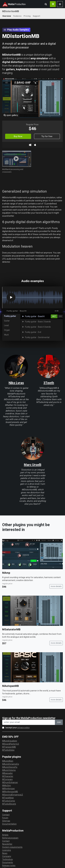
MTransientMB (9, 747)
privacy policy (23, 728)
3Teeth (49, 383)
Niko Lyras (16, 383)
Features (17, 16)
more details (56, 586)
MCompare (7, 779)
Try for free (47, 136)
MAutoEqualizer (10, 741)
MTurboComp (9, 801)
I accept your (17, 728)
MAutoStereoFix (10, 767)
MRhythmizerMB (10, 792)
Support (36, 16)
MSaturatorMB (11, 629)
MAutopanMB (10, 686)
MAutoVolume (9, 770)
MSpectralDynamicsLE (13, 795)
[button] (46, 4)
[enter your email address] (29, 722)
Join (59, 722)
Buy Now (18, 136)
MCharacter (8, 776)
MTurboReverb (9, 804)
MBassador (7, 773)
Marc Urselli (33, 465)
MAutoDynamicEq (11, 764)
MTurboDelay (8, 750)
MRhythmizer (9, 789)
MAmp (6, 573)
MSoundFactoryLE (11, 744)
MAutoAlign (8, 761)
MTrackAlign (8, 798)
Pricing (27, 16)
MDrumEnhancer (10, 782)
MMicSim (7, 786)
